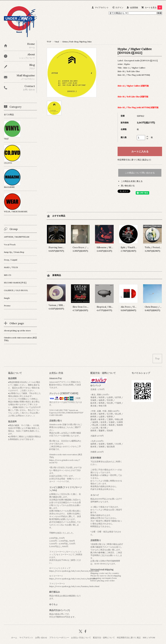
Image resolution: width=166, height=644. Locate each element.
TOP (49, 42)
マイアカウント (102, 7)
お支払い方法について (81, 638)
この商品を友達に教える (132, 181)
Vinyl (57, 42)
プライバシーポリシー (59, 638)
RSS (145, 638)
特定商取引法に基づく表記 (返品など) (134, 160)
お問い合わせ (41, 638)
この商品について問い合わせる (140, 173)
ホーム (14, 638)
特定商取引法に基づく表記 (129, 638)
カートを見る (153, 7)
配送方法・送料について (104, 638)
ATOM (152, 638)
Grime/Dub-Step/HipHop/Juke (77, 42)
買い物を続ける (128, 186)
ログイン (119, 7)
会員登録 (134, 7)
